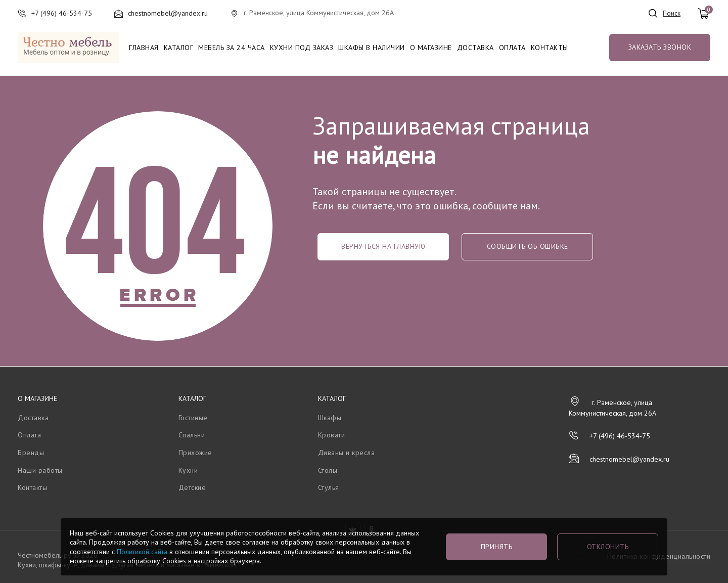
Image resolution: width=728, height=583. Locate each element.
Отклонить (608, 547)
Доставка (475, 48)
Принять (497, 547)
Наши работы (40, 470)
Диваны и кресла (347, 453)
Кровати (332, 435)
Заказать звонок (660, 47)
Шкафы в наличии (372, 48)
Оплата (512, 48)
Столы (328, 470)
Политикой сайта (142, 552)
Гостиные (193, 418)
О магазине (431, 48)
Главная (144, 48)
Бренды (31, 453)
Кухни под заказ (302, 48)
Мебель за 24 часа (232, 48)
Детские (192, 487)
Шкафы (330, 418)
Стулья (329, 487)
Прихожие (195, 453)
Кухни (188, 470)
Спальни (192, 435)
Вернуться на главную (383, 246)
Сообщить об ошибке (528, 246)
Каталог (179, 48)
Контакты (550, 48)
